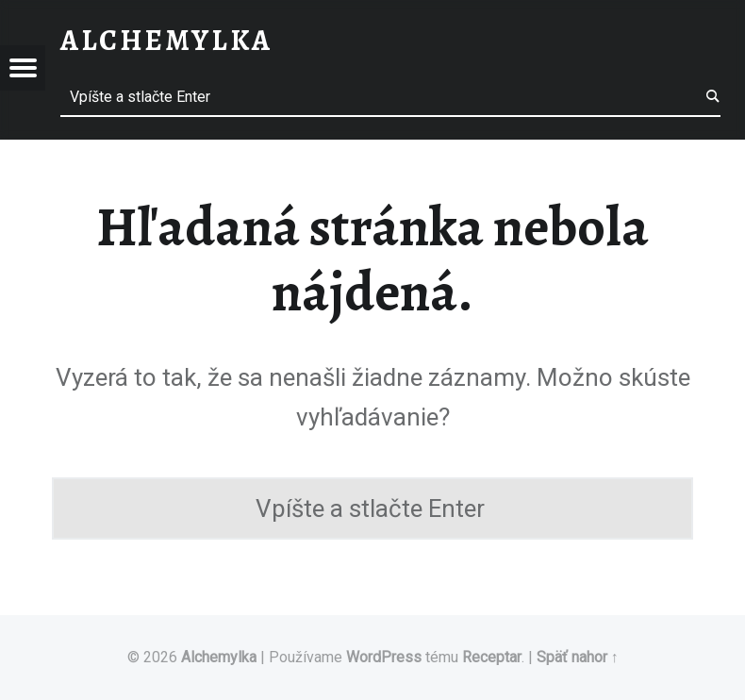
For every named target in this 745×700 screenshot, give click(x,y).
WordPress (384, 657)
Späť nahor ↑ (578, 657)
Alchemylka (219, 657)
